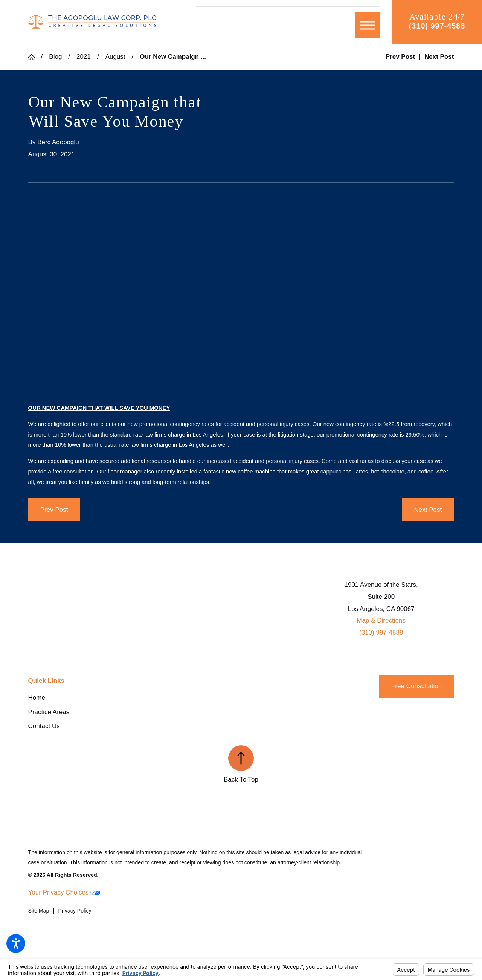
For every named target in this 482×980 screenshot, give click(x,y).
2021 (84, 57)
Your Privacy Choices (64, 892)
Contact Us (44, 726)
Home (37, 698)
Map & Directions (381, 621)
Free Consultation (416, 686)
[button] (16, 943)
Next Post (428, 510)
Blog (55, 57)
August (115, 57)
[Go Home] (35, 57)
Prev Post (54, 510)
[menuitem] (99, 698)
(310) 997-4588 (437, 26)
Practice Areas (49, 712)
